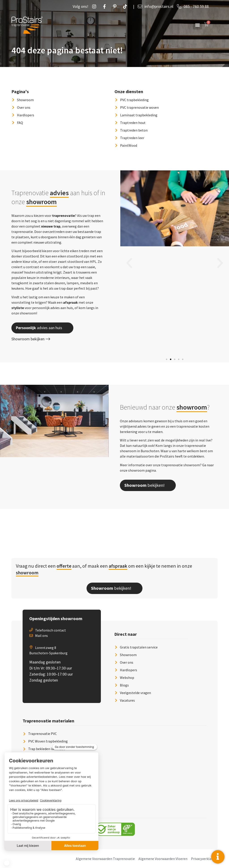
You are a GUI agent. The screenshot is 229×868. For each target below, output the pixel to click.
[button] (197, 25)
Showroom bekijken (31, 339)
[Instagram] (95, 6)
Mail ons (41, 636)
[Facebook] (106, 6)
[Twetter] (126, 6)
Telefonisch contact (51, 630)
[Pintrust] (116, 6)
